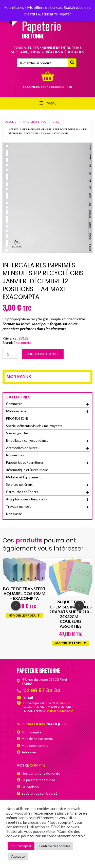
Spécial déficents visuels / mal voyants (34, 426)
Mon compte (32, 732)
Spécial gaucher (17, 433)
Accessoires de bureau (48, 448)
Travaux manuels (48, 507)
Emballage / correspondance (48, 441)
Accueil (11, 122)
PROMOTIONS (17, 418)
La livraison (30, 787)
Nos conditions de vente (41, 773)
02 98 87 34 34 (42, 690)
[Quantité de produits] (10, 354)
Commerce (48, 404)
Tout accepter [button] (21, 846)
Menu (47, 103)
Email (28, 697)
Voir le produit (24, 615)
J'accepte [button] (18, 856)
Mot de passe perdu (37, 739)
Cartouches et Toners (48, 492)
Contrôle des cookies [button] (54, 846)
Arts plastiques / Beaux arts (48, 499)
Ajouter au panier (43, 354)
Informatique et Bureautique (27, 470)
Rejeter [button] (65, 14)
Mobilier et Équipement (23, 477)
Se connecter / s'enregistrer (48, 87)
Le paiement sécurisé (38, 780)
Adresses (29, 752)
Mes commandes (35, 745)
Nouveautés (15, 455)
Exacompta (22, 342)
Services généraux (48, 485)
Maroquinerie (48, 411)
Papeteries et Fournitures (41, 122)
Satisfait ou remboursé (40, 793)
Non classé (14, 514)
